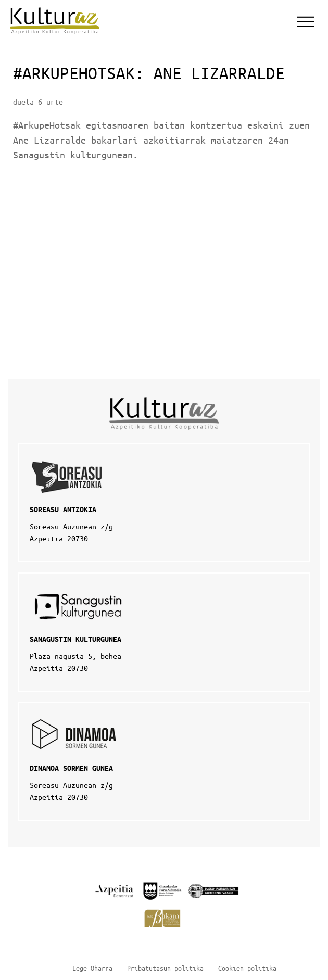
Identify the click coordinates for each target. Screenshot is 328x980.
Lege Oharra (92, 968)
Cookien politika (247, 968)
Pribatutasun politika (165, 968)
